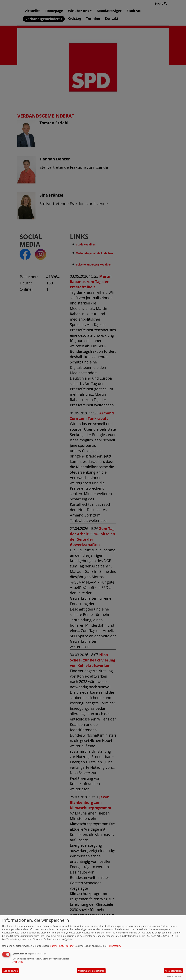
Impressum (115, 946)
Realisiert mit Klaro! (175, 976)
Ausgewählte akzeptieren (91, 971)
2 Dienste (18, 962)
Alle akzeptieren (173, 971)
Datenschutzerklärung (62, 946)
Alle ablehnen (10, 971)
